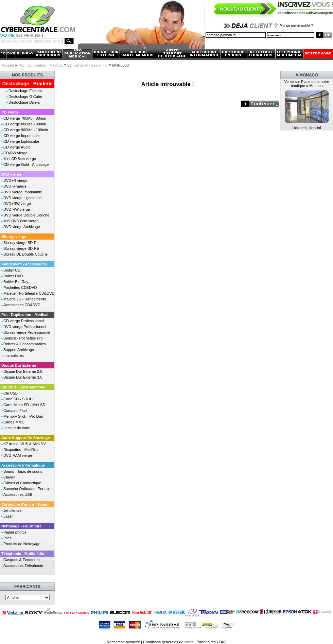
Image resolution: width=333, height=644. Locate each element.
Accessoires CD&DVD (22, 305)
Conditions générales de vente (168, 642)
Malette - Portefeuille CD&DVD (29, 293)
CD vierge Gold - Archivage (26, 164)
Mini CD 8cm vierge (20, 159)
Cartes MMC (14, 422)
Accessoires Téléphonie (23, 565)
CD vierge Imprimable (21, 136)
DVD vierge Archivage (22, 227)
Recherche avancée (123, 642)
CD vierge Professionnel (87, 65)
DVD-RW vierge (17, 209)
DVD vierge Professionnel (25, 327)
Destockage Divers (24, 102)
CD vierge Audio (17, 147)
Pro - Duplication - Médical (40, 65)
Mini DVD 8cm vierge (21, 221)
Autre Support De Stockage (26, 438)
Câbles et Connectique (22, 483)
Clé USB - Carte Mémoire (23, 387)
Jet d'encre (12, 510)
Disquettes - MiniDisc (21, 450)
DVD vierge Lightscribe (23, 198)
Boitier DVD (13, 276)
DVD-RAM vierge (18, 455)
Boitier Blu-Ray (16, 282)
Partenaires (206, 642)
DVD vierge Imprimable (23, 192)
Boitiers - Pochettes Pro (23, 338)
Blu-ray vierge (14, 237)
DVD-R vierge (15, 186)
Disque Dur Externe (19, 365)
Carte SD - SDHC (18, 399)
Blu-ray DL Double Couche (25, 254)
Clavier (9, 477)
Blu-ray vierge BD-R (20, 243)
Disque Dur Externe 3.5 (23, 377)
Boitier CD (12, 270)
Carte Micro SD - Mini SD (24, 405)
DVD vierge (11, 174)
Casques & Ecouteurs (21, 560)
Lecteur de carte (17, 428)
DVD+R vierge (15, 180)
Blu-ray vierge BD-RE (21, 248)
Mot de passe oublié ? (296, 26)
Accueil (8, 65)
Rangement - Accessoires (24, 264)
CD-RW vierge (15, 153)
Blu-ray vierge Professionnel (27, 332)
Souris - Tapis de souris (23, 471)
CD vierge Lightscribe (21, 141)
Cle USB (11, 393)
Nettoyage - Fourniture (21, 526)
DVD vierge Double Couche (26, 215)
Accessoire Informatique (23, 465)
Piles (7, 538)
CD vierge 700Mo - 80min (25, 118)
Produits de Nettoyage (22, 544)
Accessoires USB (18, 494)
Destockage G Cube (25, 97)
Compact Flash (16, 411)
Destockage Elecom (25, 91)
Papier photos (15, 532)
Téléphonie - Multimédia (23, 554)
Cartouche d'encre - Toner (24, 504)
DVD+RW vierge (17, 204)
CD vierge (10, 112)
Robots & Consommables (25, 344)
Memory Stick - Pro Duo (23, 416)
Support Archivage (19, 350)
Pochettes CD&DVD (20, 288)
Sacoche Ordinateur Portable (28, 489)
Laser (8, 516)
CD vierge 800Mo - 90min (25, 124)
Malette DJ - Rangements (25, 299)
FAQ (223, 642)
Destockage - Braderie (28, 84)
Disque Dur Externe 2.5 (23, 371)
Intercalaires (14, 355)
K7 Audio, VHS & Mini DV (25, 444)
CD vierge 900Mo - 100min (26, 130)
